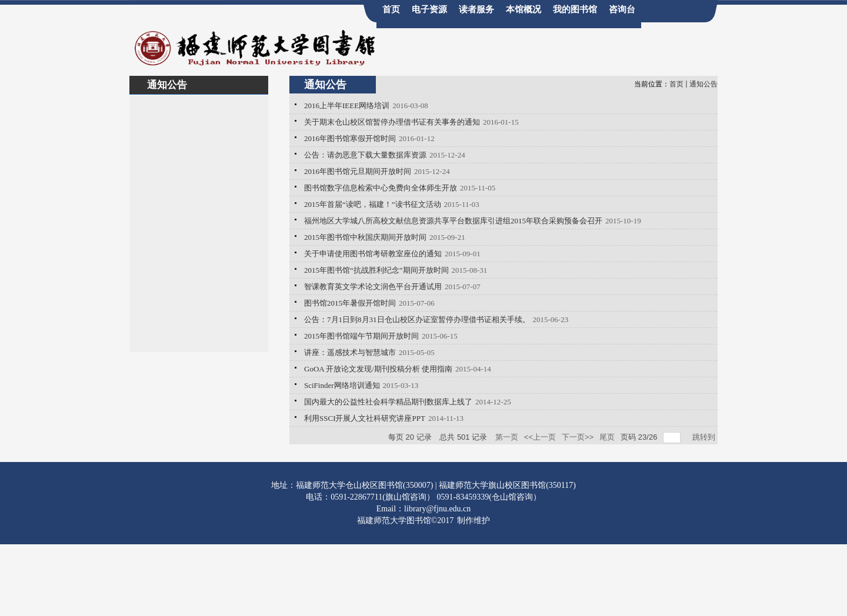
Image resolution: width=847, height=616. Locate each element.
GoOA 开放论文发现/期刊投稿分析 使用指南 (378, 369)
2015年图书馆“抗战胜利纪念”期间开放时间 (376, 270)
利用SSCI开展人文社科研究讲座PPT (365, 418)
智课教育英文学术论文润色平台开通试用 (373, 287)
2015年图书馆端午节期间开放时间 (361, 336)
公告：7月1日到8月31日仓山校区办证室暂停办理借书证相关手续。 (417, 319)
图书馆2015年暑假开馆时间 (350, 303)
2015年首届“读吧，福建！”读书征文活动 (373, 204)
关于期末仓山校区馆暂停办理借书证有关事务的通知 (392, 122)
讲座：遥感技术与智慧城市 (350, 352)
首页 (676, 84)
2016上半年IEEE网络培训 (347, 106)
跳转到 (705, 437)
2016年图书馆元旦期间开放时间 (358, 171)
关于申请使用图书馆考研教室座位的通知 (373, 254)
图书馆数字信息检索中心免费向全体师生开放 (381, 188)
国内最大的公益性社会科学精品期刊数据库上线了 (388, 402)
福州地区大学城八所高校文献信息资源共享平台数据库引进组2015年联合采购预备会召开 (453, 221)
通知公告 (703, 84)
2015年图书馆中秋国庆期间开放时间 (365, 237)
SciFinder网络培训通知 (342, 385)
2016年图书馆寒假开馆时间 (350, 138)
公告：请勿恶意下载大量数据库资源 (365, 155)
